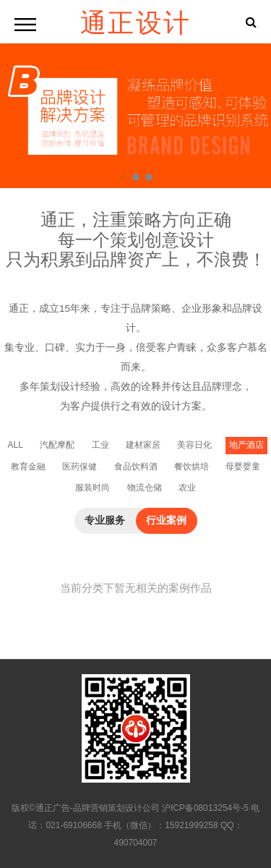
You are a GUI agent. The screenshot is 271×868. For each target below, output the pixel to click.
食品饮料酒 (136, 467)
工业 (100, 445)
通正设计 (136, 22)
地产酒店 (246, 445)
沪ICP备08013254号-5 (205, 808)
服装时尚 (93, 488)
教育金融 (28, 467)
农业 (187, 488)
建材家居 (143, 445)
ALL (15, 445)
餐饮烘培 (192, 467)
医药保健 (79, 467)
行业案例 (166, 520)
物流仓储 (145, 488)
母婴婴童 (243, 467)
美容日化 (194, 445)
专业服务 (105, 520)
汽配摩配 (57, 445)
